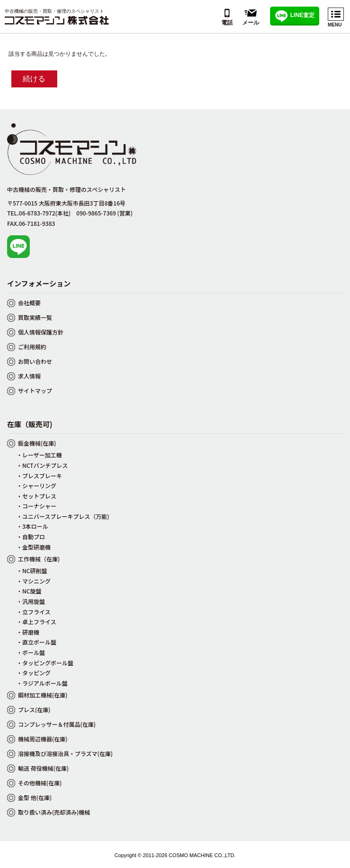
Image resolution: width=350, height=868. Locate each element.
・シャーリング (36, 486)
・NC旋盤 (29, 591)
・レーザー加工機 (39, 455)
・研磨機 (28, 632)
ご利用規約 (32, 347)
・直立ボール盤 (36, 642)
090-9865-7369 (104, 213)
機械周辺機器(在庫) (43, 739)
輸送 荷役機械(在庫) (43, 768)
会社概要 (29, 303)
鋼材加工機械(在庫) (43, 695)
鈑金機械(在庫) (37, 443)
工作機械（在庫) (39, 559)
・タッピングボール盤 (45, 663)
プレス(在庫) (34, 709)
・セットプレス (36, 496)
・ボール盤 (31, 652)
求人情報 (29, 376)
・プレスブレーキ (39, 476)
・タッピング (34, 673)
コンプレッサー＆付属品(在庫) (57, 724)
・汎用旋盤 (31, 601)
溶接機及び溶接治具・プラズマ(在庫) (65, 753)
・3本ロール (32, 526)
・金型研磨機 (34, 547)
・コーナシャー (36, 506)
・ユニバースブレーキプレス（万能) (63, 516)
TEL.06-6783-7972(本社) (39, 213)
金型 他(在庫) (35, 797)
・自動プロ (31, 537)
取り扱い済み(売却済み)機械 (54, 812)
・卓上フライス (36, 622)
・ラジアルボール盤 (42, 683)
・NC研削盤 (32, 571)
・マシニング (34, 581)
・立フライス (34, 612)
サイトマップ (35, 391)
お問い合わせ (35, 361)
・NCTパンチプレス (42, 465)
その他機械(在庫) (40, 783)
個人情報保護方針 (41, 332)
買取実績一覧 (35, 317)
